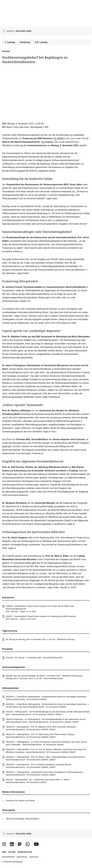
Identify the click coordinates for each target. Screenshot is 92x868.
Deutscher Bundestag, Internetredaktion (23, 819)
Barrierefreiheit (8, 857)
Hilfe (4, 852)
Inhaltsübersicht (25, 852)
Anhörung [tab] (25, 42)
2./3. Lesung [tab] (41, 42)
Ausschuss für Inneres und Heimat (20, 801)
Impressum (34, 857)
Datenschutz (22, 857)
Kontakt (12, 852)
